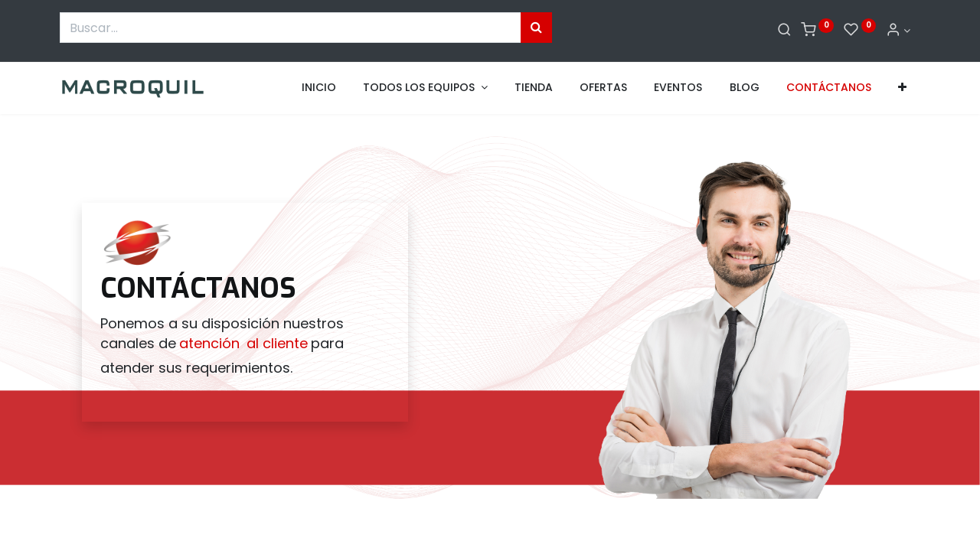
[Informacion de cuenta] (898, 31)
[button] (902, 88)
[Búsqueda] (536, 28)
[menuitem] (319, 88)
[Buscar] (784, 31)
